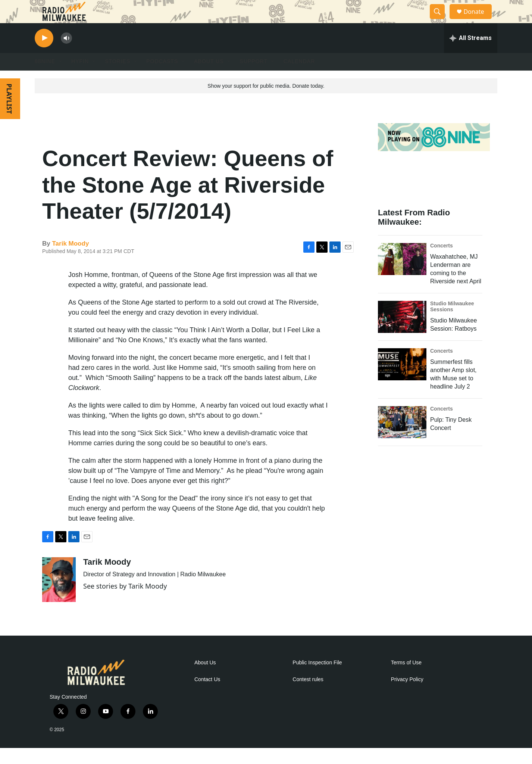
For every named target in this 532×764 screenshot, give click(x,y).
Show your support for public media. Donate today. (266, 102)
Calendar (299, 78)
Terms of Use (406, 679)
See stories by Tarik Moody (125, 602)
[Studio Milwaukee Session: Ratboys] (402, 333)
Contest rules (308, 696)
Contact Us (207, 696)
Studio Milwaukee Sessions (452, 322)
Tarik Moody (70, 260)
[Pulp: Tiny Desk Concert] (402, 438)
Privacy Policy (407, 696)
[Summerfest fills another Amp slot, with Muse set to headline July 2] (402, 380)
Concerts (442, 262)
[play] (44, 54)
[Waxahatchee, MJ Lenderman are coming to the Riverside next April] (402, 275)
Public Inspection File (317, 679)
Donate (478, 20)
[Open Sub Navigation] (61, 78)
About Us (205, 679)
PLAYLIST (9, 115)
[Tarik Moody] (59, 596)
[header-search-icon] (441, 20)
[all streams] (471, 54)
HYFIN (80, 78)
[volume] (66, 54)
